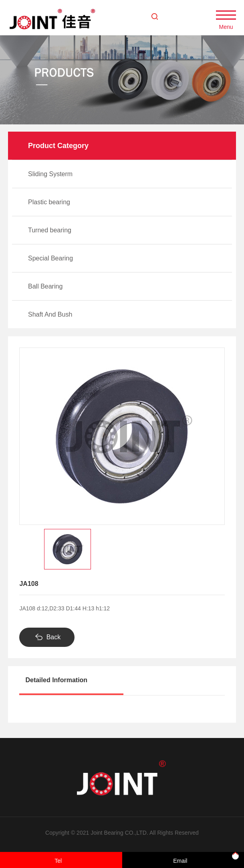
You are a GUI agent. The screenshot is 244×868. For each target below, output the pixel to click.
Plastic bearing (49, 202)
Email (180, 861)
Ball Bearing (45, 286)
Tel (58, 861)
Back (54, 637)
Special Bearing (50, 258)
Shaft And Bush (50, 314)
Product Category (58, 146)
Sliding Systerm (50, 174)
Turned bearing (50, 230)
